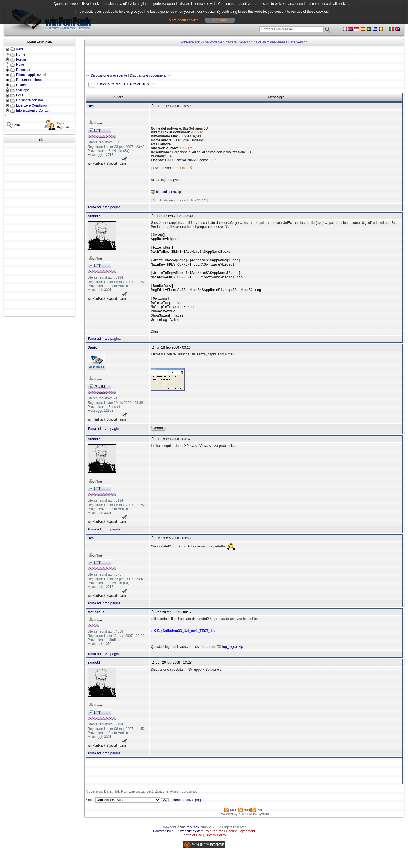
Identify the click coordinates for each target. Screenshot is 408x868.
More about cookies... (185, 20)
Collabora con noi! (30, 100)
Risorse (22, 85)
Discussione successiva (148, 75)
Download (24, 70)
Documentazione (29, 80)
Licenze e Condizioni (32, 105)
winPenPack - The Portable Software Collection (217, 42)
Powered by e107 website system (178, 843)
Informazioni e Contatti (33, 111)
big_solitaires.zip (169, 192)
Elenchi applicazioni (31, 75)
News (20, 65)
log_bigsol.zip (233, 659)
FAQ (20, 95)
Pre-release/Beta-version (289, 42)
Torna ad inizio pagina (104, 207)
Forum (21, 60)
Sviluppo (23, 90)
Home (21, 54)
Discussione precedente (109, 75)
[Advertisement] (40, 230)
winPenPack (190, 839)
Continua (220, 20)
